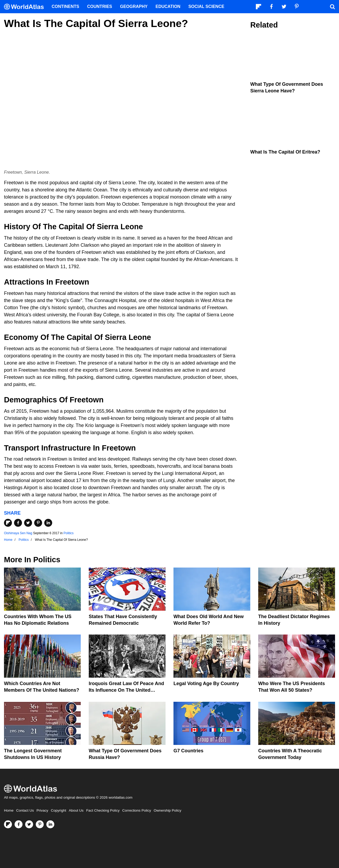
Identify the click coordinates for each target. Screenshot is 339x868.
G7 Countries (188, 751)
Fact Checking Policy (103, 810)
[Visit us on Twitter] (29, 824)
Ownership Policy (167, 810)
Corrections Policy (137, 810)
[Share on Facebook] (18, 523)
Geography (134, 6)
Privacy (42, 810)
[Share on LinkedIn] (48, 523)
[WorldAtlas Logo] (26, 7)
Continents (65, 6)
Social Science (206, 6)
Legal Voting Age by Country (206, 683)
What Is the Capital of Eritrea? (285, 152)
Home (9, 810)
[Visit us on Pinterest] (40, 824)
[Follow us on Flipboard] (8, 824)
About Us (76, 810)
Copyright (59, 810)
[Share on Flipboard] (8, 523)
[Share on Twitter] (28, 523)
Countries (100, 6)
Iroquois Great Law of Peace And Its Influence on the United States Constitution (126, 690)
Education (168, 6)
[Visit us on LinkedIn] (50, 824)
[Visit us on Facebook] (19, 824)
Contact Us (25, 810)
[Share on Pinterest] (38, 523)
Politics (69, 533)
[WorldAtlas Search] (332, 7)
